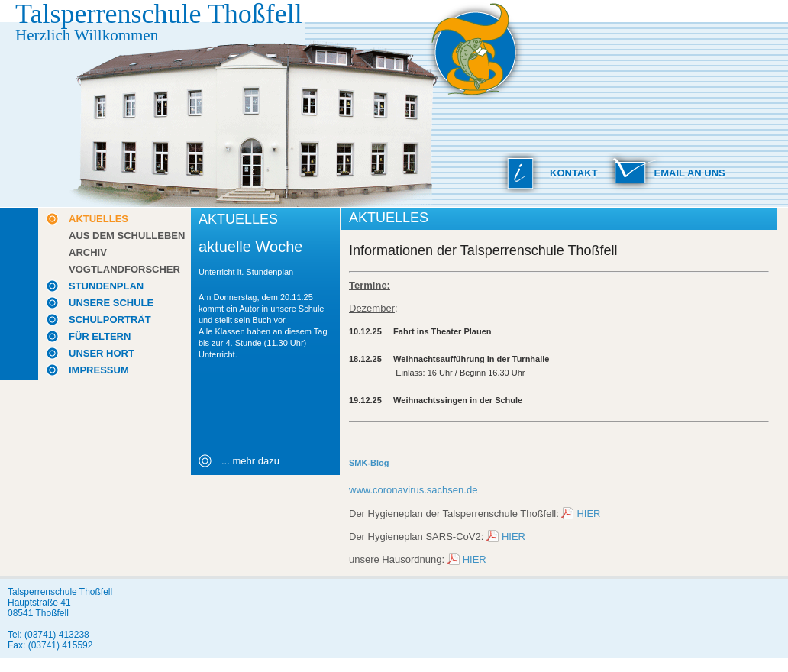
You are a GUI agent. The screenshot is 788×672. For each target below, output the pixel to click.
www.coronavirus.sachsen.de (413, 490)
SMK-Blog (369, 463)
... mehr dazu (250, 461)
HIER (588, 514)
